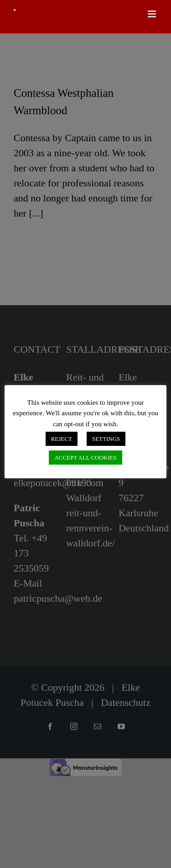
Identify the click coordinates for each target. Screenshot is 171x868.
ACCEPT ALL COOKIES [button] (85, 458)
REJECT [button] (62, 439)
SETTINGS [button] (106, 439)
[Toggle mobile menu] (153, 14)
